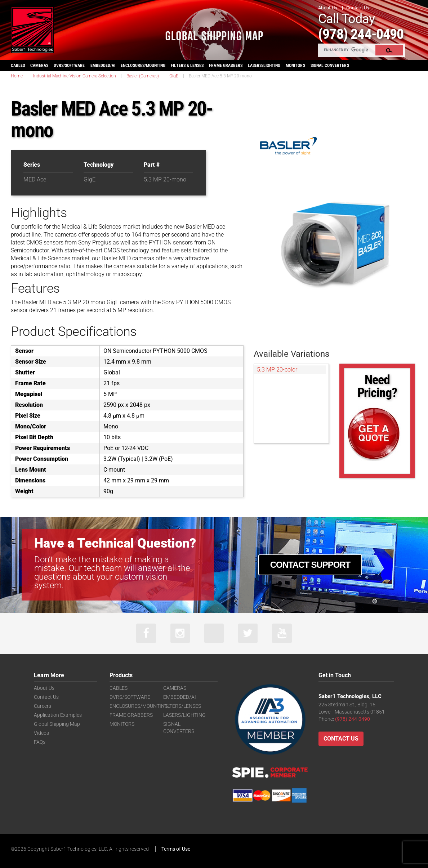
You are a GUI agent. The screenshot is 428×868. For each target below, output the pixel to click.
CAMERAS (39, 65)
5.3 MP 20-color (277, 369)
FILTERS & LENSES (187, 65)
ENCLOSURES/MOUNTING (139, 706)
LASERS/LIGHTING (264, 65)
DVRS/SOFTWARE (69, 65)
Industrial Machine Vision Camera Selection (75, 76)
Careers (43, 706)
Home (17, 76)
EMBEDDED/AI (103, 65)
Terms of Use (176, 849)
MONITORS (295, 65)
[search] (347, 50)
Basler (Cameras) (143, 76)
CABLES (18, 65)
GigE (174, 76)
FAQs (40, 742)
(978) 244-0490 (363, 34)
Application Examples (58, 715)
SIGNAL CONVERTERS (330, 65)
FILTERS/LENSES (182, 706)
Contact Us (358, 8)
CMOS (34, 242)
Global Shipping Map (57, 724)
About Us (328, 8)
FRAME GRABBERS (226, 65)
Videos (41, 733)
